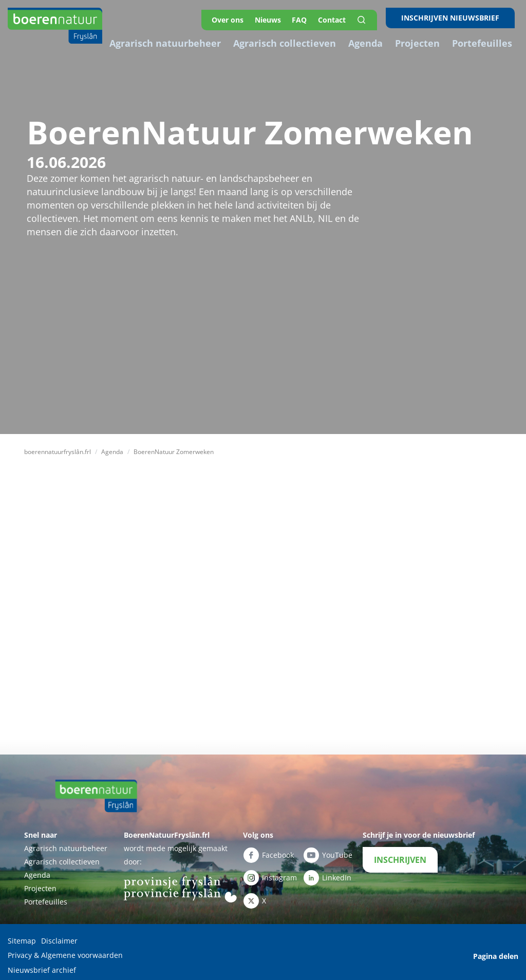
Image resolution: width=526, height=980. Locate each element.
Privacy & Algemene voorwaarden (65, 949)
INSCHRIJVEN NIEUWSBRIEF (454, 18)
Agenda (112, 448)
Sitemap (22, 936)
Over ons (231, 18)
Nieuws (272, 18)
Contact (339, 18)
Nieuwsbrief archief (42, 963)
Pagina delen (496, 949)
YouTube (328, 851)
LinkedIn (327, 872)
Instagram (270, 872)
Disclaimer (59, 936)
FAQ (305, 18)
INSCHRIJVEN (400, 855)
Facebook (268, 851)
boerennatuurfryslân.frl (58, 448)
